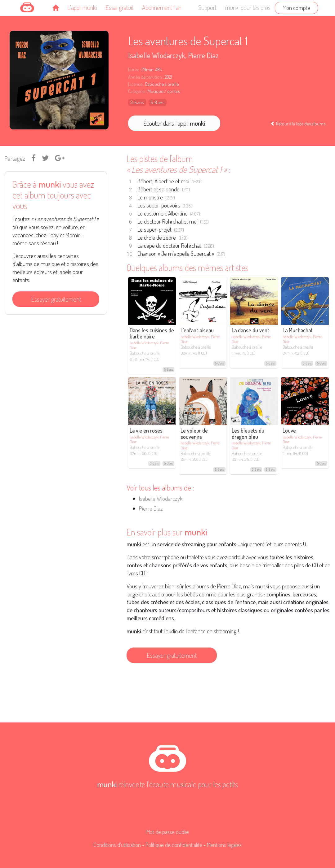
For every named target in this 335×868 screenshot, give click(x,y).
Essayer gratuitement (56, 299)
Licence (135, 84)
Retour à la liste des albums (298, 124)
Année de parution (145, 77)
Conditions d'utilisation (117, 845)
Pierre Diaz (203, 55)
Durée (134, 70)
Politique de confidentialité (174, 845)
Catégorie (136, 91)
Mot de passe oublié (168, 832)
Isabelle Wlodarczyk (157, 55)
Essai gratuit (119, 7)
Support (207, 7)
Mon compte (296, 8)
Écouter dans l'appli (174, 123)
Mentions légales (224, 845)
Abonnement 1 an (162, 7)
